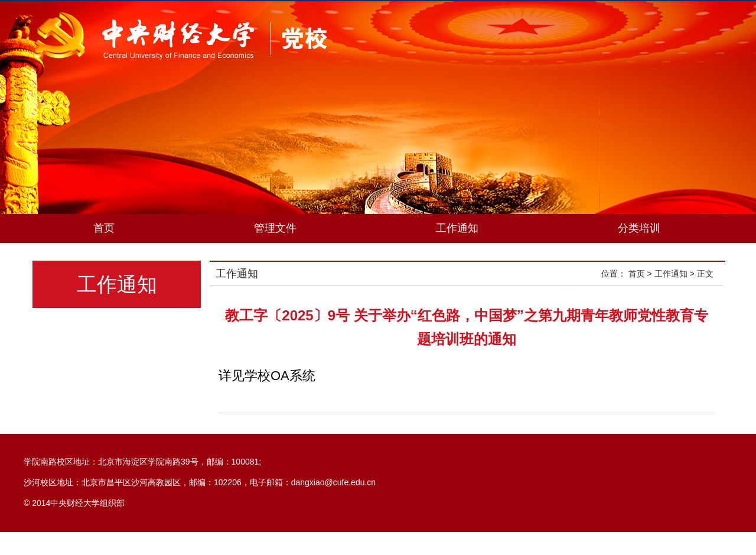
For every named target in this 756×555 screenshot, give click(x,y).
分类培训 (639, 228)
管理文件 (275, 228)
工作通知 (457, 228)
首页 (104, 228)
